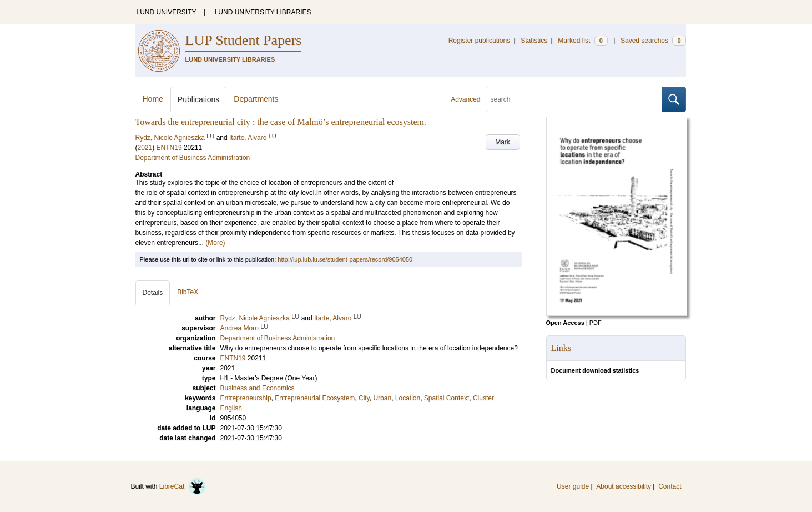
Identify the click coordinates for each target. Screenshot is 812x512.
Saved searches (653, 41)
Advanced (465, 99)
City (364, 398)
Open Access (565, 323)
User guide (573, 486)
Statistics (534, 41)
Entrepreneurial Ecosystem (315, 398)
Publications (199, 99)
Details (153, 293)
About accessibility (624, 486)
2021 (145, 148)
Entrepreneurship (246, 398)
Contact (670, 486)
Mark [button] (503, 142)
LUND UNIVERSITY (167, 12)
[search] (574, 99)
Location (408, 398)
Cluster (483, 398)
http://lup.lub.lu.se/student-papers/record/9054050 (345, 259)
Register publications (479, 41)
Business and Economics (258, 388)
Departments (256, 99)
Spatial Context (447, 398)
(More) (215, 243)
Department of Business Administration (193, 158)
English (231, 408)
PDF (596, 323)
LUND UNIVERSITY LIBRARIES (263, 12)
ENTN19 (169, 148)
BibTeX (188, 292)
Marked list (582, 41)
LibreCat (183, 486)
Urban (382, 398)
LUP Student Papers (244, 40)
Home (153, 99)
